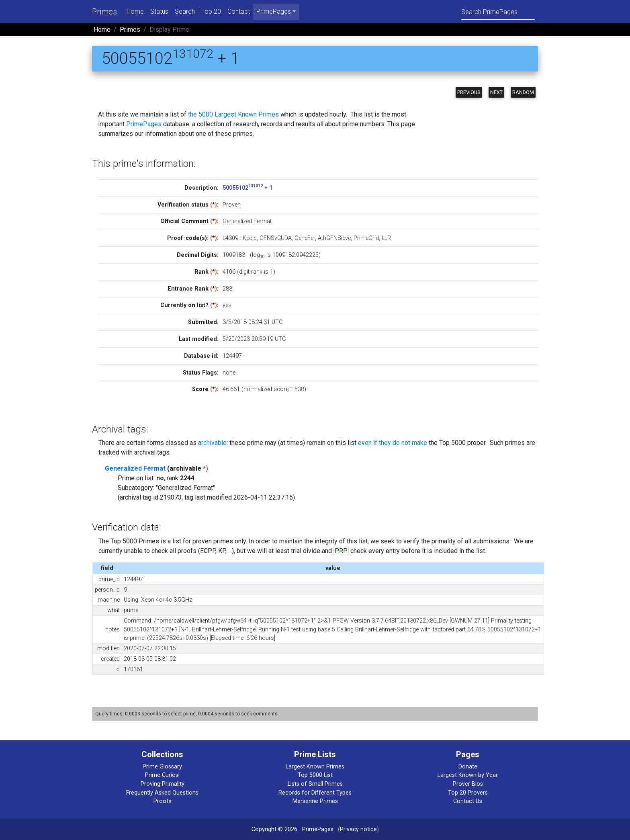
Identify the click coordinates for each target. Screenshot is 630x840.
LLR (386, 238)
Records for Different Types (315, 793)
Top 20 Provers (468, 793)
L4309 (230, 238)
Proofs (163, 801)
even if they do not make (393, 443)
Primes (104, 12)
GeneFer (305, 238)
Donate (468, 767)
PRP (341, 551)
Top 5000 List (315, 775)
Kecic (250, 238)
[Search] (498, 11)
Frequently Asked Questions (162, 793)
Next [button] (496, 92)
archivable (212, 443)
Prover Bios (468, 784)
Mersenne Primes (315, 801)
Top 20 (211, 11)
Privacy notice (358, 829)
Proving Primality (163, 784)
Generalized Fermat (135, 468)
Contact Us (468, 801)
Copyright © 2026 (274, 829)
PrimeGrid (366, 238)
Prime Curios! (162, 775)
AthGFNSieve (334, 238)
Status (159, 11)
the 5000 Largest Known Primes (233, 114)
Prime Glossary (162, 767)
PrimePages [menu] (274, 11)
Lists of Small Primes (315, 784)
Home (135, 11)
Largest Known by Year (468, 775)
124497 (232, 356)
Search (185, 11)
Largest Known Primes (315, 767)
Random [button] (523, 92)
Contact (239, 11)
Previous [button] (469, 92)
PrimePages (144, 124)
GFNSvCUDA (276, 238)
